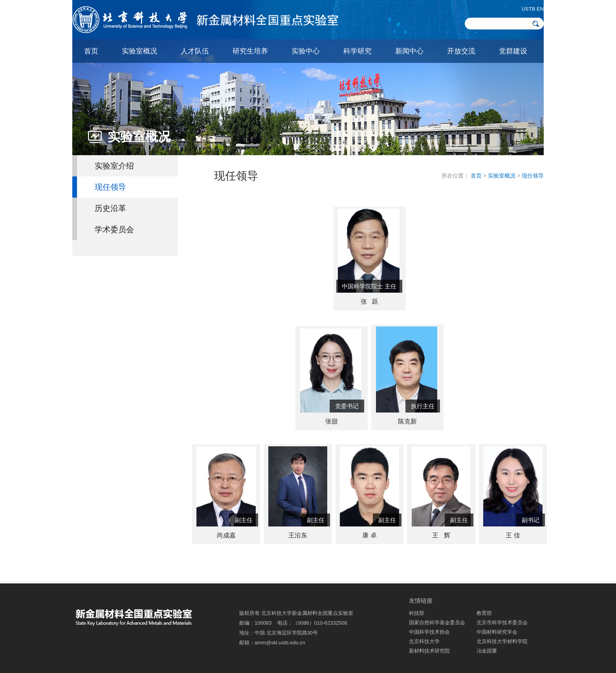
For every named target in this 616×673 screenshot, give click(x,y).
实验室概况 (139, 51)
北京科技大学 (424, 641)
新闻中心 (409, 51)
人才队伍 (195, 51)
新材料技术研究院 (429, 651)
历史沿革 (110, 208)
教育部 (484, 613)
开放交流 (461, 51)
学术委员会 (114, 229)
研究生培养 (250, 51)
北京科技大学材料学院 (502, 641)
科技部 (417, 613)
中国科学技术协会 (429, 632)
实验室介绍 (114, 166)
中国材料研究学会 (497, 632)
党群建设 (513, 51)
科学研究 (357, 51)
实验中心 (306, 51)
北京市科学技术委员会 (502, 623)
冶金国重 (487, 651)
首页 (91, 51)
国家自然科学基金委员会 (437, 623)
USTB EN (533, 9)
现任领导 (110, 187)
